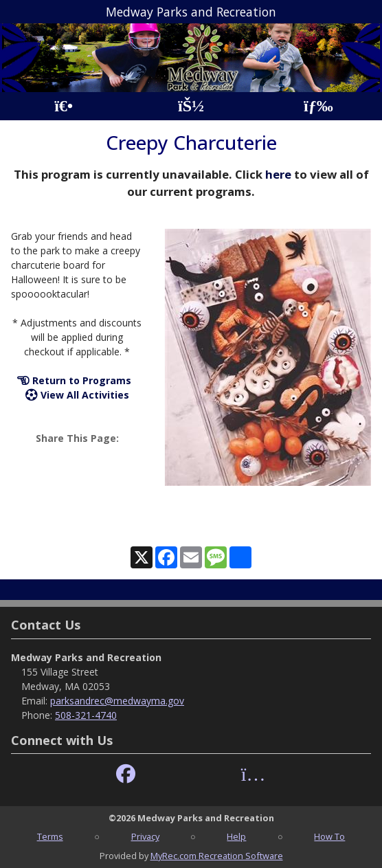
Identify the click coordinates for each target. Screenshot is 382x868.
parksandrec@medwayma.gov (117, 701)
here (278, 174)
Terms (50, 836)
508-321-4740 (86, 715)
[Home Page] (64, 106)
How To (329, 836)
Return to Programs (74, 380)
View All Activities (77, 395)
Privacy (145, 836)
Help (236, 836)
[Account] (191, 106)
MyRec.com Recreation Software (217, 856)
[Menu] (318, 106)
